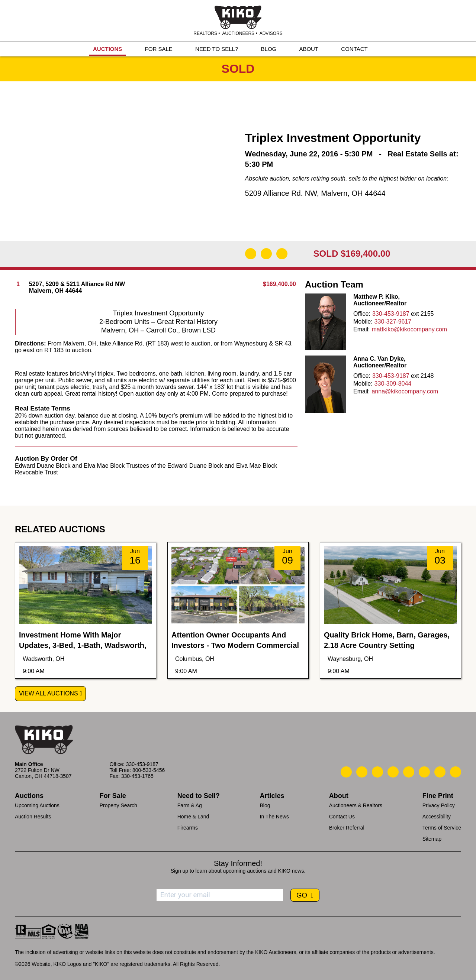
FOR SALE (159, 49)
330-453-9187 (391, 314)
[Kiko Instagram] (456, 772)
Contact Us (342, 817)
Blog (265, 805)
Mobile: (363, 322)
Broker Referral (347, 828)
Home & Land (193, 817)
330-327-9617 (393, 322)
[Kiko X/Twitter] (424, 772)
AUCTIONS (107, 49)
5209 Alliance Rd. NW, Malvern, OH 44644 (315, 193)
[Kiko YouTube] (440, 772)
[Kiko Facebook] (393, 772)
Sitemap (432, 839)
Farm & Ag (190, 805)
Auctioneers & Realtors (356, 805)
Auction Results (33, 817)
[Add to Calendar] (282, 254)
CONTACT (354, 49)
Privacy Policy (439, 805)
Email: (361, 329)
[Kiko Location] (377, 772)
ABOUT (309, 49)
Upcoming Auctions (37, 805)
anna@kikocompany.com (405, 391)
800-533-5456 (149, 770)
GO (303, 895)
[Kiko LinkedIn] (409, 772)
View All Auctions (49, 693)
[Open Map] (266, 254)
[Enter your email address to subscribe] (220, 895)
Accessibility (437, 817)
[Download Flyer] (251, 254)
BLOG (269, 49)
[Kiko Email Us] (362, 772)
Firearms (188, 828)
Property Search (118, 805)
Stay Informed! (238, 863)
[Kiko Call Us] (346, 772)
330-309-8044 (393, 384)
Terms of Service (442, 828)
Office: (362, 314)
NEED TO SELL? (217, 49)
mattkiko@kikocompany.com (409, 329)
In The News (274, 817)
